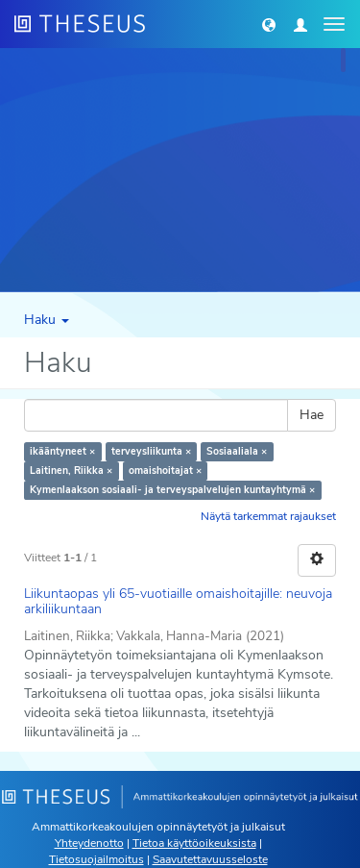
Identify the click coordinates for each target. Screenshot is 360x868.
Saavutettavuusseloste (210, 859)
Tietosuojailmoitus (96, 859)
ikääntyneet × (62, 451)
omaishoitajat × (165, 471)
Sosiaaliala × (237, 451)
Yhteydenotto (89, 843)
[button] (269, 24)
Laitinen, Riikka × (71, 471)
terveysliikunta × (151, 451)
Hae (312, 415)
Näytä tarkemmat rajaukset (268, 516)
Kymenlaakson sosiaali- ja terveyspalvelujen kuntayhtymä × (172, 490)
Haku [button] (47, 320)
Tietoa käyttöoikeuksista (194, 843)
